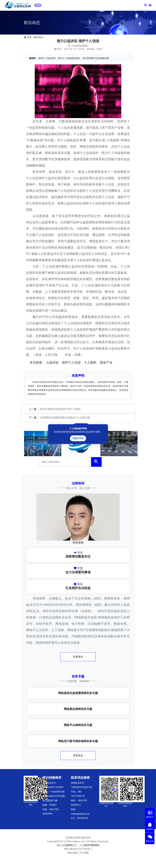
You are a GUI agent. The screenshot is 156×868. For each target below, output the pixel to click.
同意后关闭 (78, 438)
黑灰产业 (106, 362)
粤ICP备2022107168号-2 (78, 849)
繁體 (38, 5)
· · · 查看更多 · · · (78, 657)
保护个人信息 (71, 362)
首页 (29, 37)
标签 (39, 362)
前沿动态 (38, 37)
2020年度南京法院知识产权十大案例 (60, 409)
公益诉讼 (52, 362)
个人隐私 (90, 362)
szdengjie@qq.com (80, 814)
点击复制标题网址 (80, 46)
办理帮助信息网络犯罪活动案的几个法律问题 (65, 418)
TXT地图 (84, 853)
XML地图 (72, 853)
